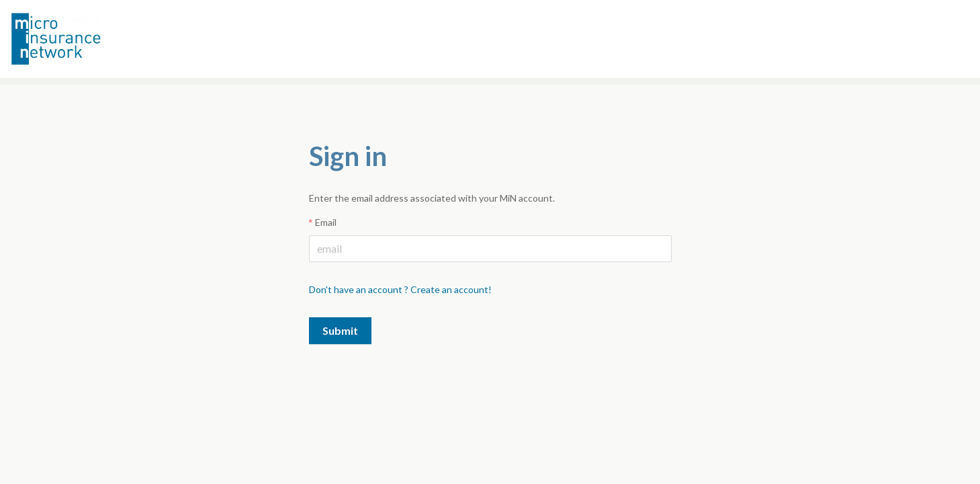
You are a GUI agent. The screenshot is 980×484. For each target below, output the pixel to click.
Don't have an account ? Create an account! (400, 289)
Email (326, 222)
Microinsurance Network (78, 39)
